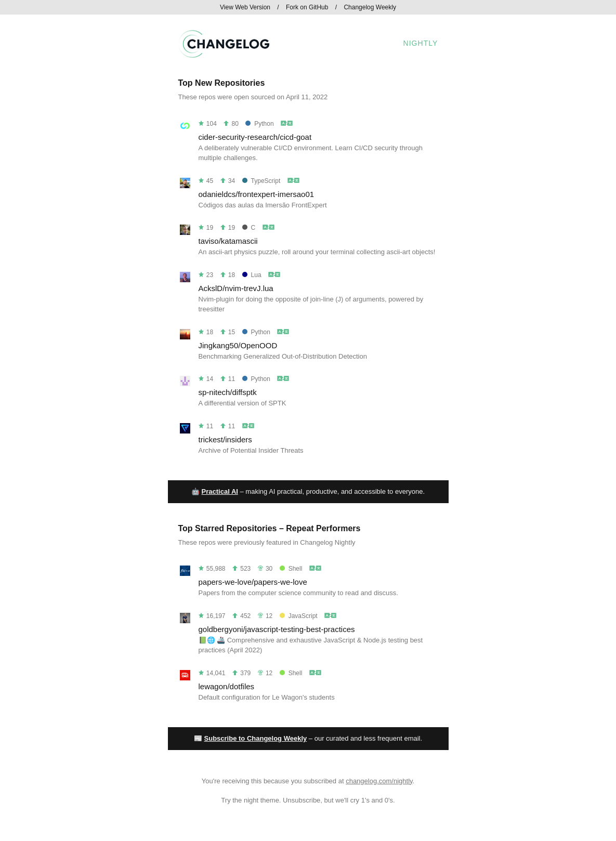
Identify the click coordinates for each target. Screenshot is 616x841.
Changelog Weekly (370, 7)
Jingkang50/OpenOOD (238, 345)
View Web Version (245, 7)
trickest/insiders (225, 439)
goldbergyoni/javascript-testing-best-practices (277, 629)
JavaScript (299, 616)
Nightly (421, 43)
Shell (291, 569)
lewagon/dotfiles (227, 686)
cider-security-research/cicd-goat (255, 137)
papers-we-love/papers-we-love (253, 582)
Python (259, 124)
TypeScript (261, 181)
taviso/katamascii (228, 241)
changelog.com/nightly (379, 781)
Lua (252, 275)
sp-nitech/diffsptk (228, 392)
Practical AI (220, 491)
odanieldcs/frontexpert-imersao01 (257, 194)
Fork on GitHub (307, 7)
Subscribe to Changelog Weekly (256, 738)
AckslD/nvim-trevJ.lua (236, 288)
